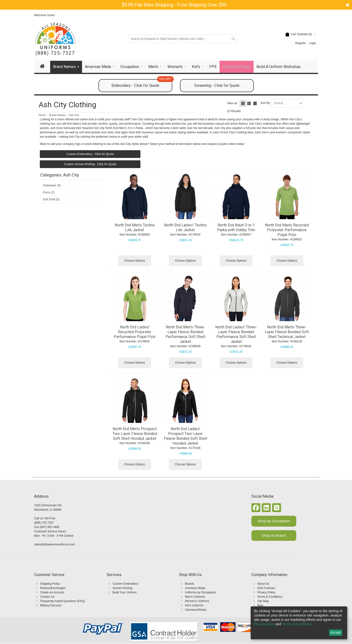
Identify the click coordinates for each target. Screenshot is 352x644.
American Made (195, 588)
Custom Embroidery (125, 584)
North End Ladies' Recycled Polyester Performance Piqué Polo (135, 332)
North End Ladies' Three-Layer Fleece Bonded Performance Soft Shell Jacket (236, 334)
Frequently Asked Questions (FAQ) (63, 601)
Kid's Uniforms (194, 605)
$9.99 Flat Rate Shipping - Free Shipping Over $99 (174, 5)
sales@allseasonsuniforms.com (55, 544)
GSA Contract (266, 588)
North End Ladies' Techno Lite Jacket (185, 227)
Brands (190, 584)
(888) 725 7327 (44, 523)
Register (300, 43)
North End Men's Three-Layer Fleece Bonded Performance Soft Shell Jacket (185, 334)
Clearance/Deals (196, 610)
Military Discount (51, 605)
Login (313, 43)
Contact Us (47, 597)
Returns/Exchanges (53, 588)
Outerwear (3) (52, 185)
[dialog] (299, 623)
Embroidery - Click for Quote (142, 83)
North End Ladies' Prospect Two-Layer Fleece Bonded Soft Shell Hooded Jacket (185, 436)
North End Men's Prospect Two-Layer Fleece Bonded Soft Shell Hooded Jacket (135, 434)
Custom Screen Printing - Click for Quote (90, 164)
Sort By (265, 103)
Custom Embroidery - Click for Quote (90, 154)
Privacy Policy (266, 592)
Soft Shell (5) (51, 199)
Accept (336, 632)
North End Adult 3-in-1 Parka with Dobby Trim (236, 227)
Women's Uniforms (197, 601)
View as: (232, 103)
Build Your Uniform (125, 592)
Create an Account (52, 592)
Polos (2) (48, 192)
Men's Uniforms (195, 597)
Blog (260, 605)
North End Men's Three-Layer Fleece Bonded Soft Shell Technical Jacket (287, 332)
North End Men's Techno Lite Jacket (135, 227)
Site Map (263, 601)
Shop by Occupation (274, 521)
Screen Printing (123, 588)
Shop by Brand (274, 535)
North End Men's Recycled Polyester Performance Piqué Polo (287, 230)
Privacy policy (264, 624)
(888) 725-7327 (55, 53)
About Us (263, 584)
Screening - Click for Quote (217, 85)
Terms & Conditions (270, 597)
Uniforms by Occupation (200, 592)
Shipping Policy (50, 584)
